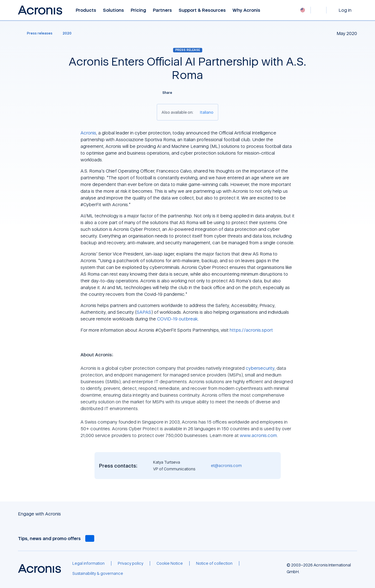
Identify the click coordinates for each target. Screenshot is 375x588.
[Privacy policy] (131, 563)
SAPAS (144, 312)
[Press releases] (36, 33)
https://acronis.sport (251, 330)
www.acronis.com (258, 435)
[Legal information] (88, 563)
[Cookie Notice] (170, 563)
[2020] (67, 33)
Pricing (138, 10)
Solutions (113, 10)
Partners (162, 10)
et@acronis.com (226, 465)
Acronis (88, 133)
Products (86, 10)
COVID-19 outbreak (177, 319)
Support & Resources (202, 10)
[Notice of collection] (214, 563)
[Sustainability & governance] (98, 573)
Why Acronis (246, 10)
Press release (188, 50)
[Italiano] (207, 112)
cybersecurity (260, 368)
